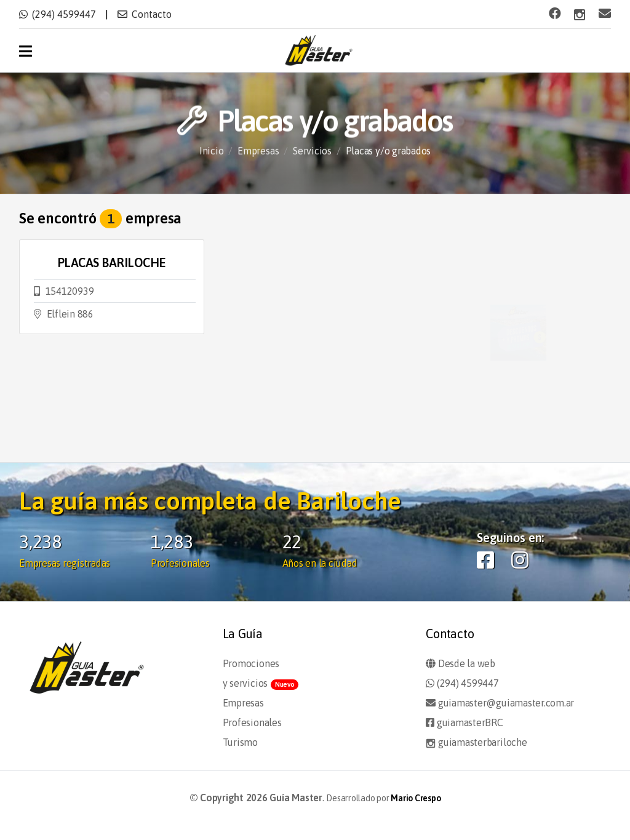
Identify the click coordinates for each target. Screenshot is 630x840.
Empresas (258, 151)
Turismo (240, 742)
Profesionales (252, 722)
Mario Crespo (416, 798)
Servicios (312, 151)
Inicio (212, 151)
